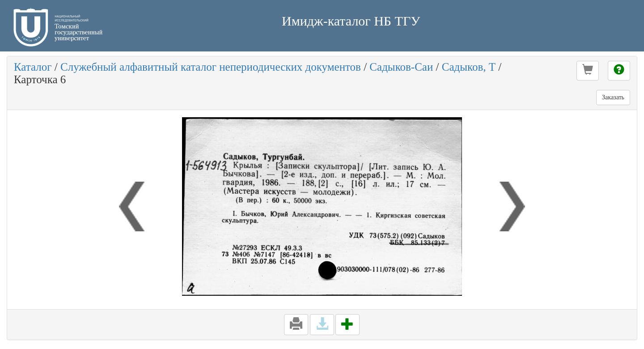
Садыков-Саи (401, 67)
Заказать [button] (613, 97)
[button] (588, 71)
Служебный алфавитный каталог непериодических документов (211, 67)
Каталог (33, 67)
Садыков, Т (469, 67)
